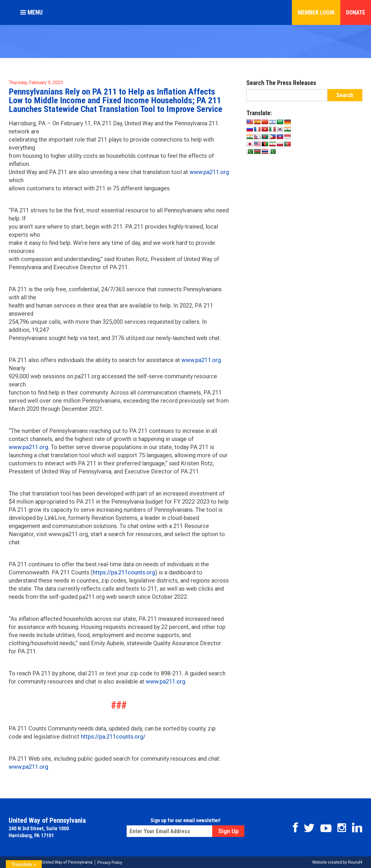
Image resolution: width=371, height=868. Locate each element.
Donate (356, 12)
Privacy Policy (110, 862)
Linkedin (357, 828)
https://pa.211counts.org (124, 572)
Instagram (342, 828)
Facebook (295, 827)
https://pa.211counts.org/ (113, 737)
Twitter (309, 828)
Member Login (316, 12)
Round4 (355, 862)
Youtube (326, 828)
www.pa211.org (209, 172)
